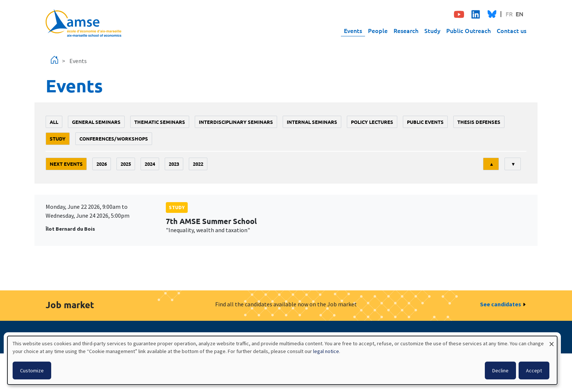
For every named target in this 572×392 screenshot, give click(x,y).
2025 (126, 164)
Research (406, 30)
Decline (500, 370)
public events (425, 122)
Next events (66, 164)
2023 (174, 164)
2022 (198, 164)
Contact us (512, 30)
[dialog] (282, 360)
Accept (534, 370)
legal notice (326, 351)
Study (432, 30)
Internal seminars (312, 122)
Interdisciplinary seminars (236, 122)
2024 (150, 164)
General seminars (96, 122)
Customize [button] (32, 370)
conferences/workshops (114, 139)
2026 (102, 164)
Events (353, 30)
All (54, 122)
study (58, 139)
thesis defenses (479, 122)
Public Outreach (469, 30)
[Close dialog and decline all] (552, 341)
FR (509, 14)
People (378, 30)
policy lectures (372, 122)
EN (520, 14)
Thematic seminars (160, 122)
